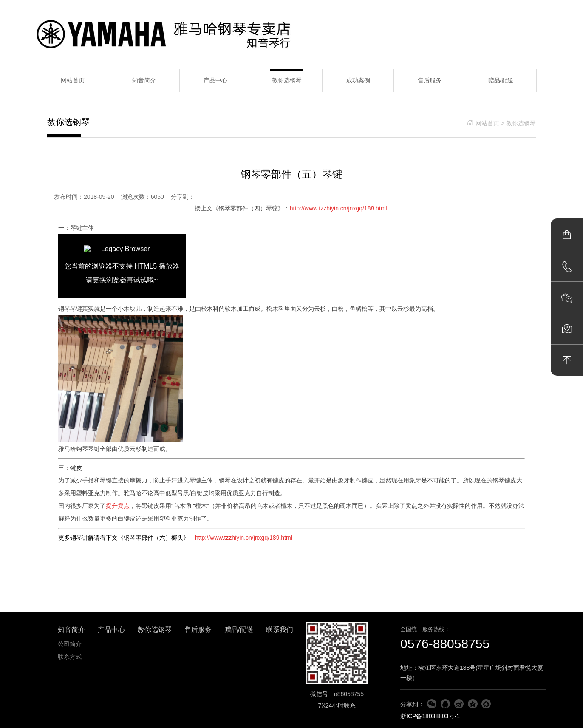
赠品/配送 (501, 80)
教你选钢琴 (287, 80)
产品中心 (215, 80)
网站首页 (73, 80)
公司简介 (70, 644)
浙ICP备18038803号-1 (430, 716)
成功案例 (358, 80)
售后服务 (430, 80)
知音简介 (144, 80)
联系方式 (70, 657)
